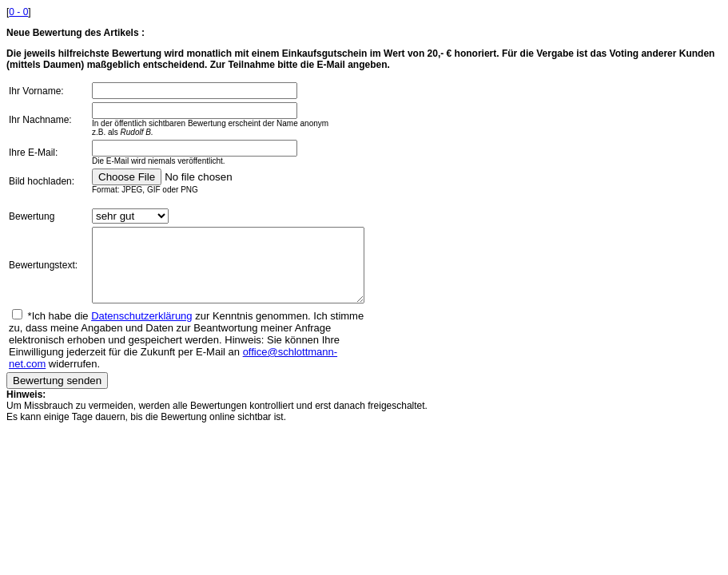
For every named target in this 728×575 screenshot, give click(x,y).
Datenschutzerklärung (141, 330)
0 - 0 (18, 12)
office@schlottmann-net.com (194, 366)
